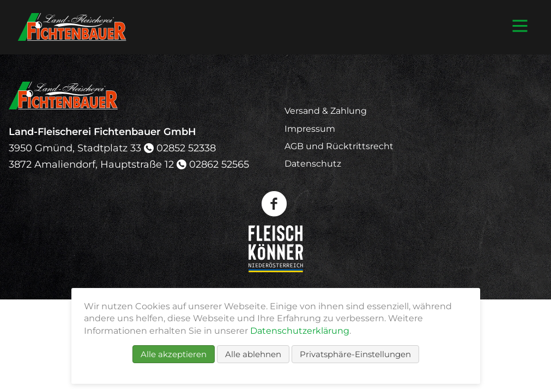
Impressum (310, 129)
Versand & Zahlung (326, 111)
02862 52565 (219, 164)
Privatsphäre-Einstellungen (355, 354)
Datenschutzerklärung (300, 331)
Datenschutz (313, 164)
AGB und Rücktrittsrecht (339, 146)
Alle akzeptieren (174, 354)
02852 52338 (186, 148)
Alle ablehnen (253, 354)
